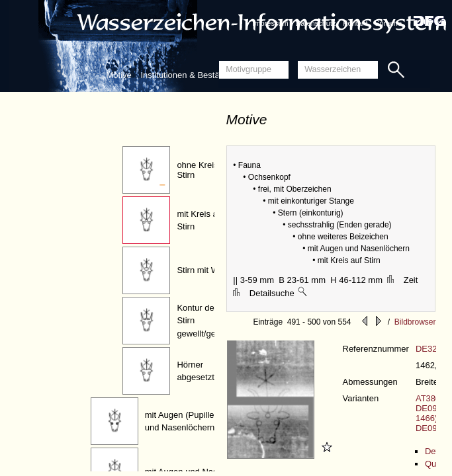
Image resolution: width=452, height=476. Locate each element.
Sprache (388, 23)
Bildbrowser (415, 322)
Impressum (270, 23)
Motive (119, 75)
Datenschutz (315, 23)
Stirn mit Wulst (204, 270)
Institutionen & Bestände (187, 75)
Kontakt (355, 23)
